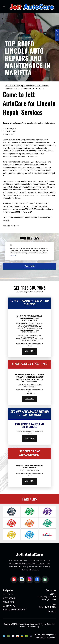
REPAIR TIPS (9, 602)
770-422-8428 (31, 209)
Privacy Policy (34, 627)
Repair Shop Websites (28, 624)
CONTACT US (9, 606)
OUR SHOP (8, 594)
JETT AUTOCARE (12, 86)
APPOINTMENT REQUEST (15, 610)
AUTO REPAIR (9, 598)
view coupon (30, 351)
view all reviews (29, 266)
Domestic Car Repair (11, 226)
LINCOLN (41, 88)
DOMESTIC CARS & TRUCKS (25, 88)
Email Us (52, 611)
